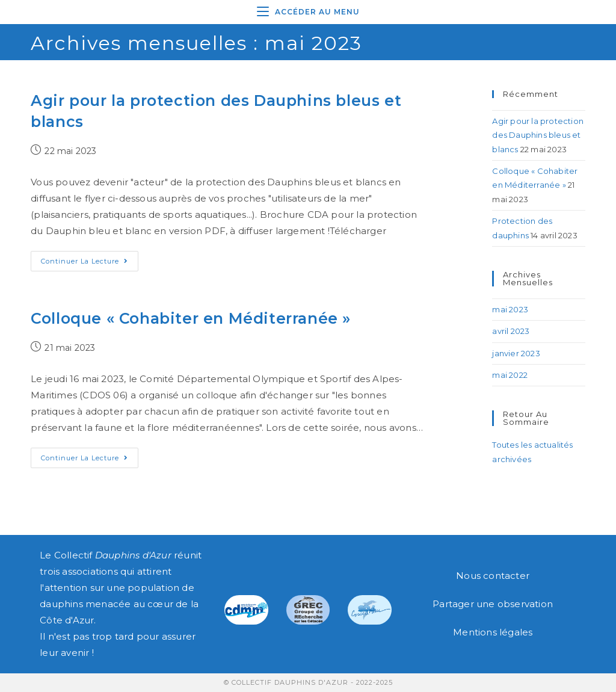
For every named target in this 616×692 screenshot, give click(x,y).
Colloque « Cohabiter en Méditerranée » (191, 318)
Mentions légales (493, 632)
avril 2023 (511, 331)
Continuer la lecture (90, 258)
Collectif (113, 555)
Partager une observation (493, 604)
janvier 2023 (516, 353)
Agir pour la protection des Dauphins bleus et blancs (538, 135)
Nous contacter (493, 576)
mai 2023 (510, 309)
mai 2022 (510, 375)
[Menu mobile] (308, 12)
